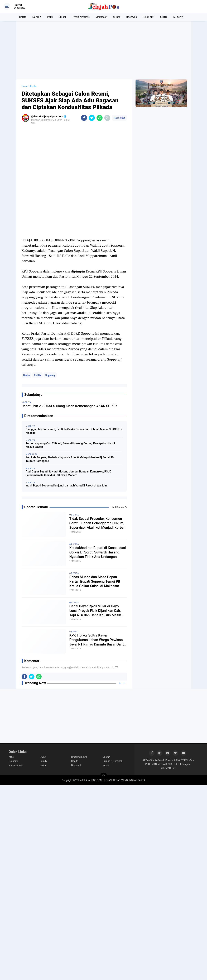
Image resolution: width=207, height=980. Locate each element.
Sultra (164, 17)
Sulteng (178, 17)
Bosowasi (132, 17)
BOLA (43, 757)
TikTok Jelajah (182, 764)
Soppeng (50, 375)
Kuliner (44, 765)
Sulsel (62, 17)
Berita (23, 17)
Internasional (16, 765)
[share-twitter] (92, 118)
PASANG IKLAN (163, 760)
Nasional (76, 765)
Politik (37, 375)
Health (75, 761)
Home (25, 86)
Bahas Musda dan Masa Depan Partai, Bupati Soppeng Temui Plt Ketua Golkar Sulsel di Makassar (95, 581)
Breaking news (81, 17)
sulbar (117, 17)
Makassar (101, 17)
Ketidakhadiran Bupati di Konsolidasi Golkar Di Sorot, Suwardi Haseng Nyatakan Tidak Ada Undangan (98, 552)
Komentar (119, 118)
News (106, 765)
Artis (11, 757)
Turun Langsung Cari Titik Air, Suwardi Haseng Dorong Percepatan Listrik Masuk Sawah (71, 445)
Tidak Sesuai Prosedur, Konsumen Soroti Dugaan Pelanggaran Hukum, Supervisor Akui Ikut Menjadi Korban (97, 523)
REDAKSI (148, 760)
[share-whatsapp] (100, 118)
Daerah (37, 17)
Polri (50, 17)
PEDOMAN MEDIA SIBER (159, 764)
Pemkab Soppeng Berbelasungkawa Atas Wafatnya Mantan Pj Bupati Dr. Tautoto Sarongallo (70, 459)
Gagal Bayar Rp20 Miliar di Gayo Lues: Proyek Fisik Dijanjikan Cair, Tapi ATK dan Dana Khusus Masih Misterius (95, 611)
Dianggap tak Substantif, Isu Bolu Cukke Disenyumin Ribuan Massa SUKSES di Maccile (74, 431)
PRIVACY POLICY (183, 760)
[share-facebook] (84, 118)
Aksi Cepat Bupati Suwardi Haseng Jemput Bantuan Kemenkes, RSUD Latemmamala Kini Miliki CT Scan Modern (69, 473)
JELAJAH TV (168, 768)
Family (43, 761)
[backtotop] (104, 776)
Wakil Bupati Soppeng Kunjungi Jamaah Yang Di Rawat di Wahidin (66, 486)
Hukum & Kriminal (112, 761)
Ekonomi (149, 17)
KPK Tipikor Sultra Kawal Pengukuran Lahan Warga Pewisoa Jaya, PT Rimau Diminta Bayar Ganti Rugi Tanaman (97, 640)
